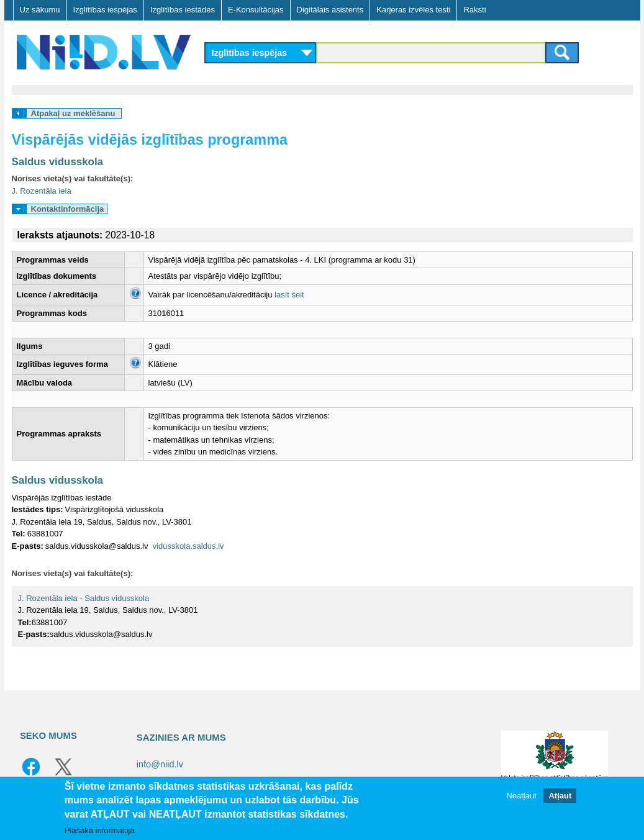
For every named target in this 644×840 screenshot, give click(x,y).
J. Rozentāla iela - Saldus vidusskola (84, 598)
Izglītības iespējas (105, 10)
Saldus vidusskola (58, 162)
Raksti (474, 10)
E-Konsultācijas (256, 10)
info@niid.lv (160, 764)
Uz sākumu (40, 10)
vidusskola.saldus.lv (188, 546)
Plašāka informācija (100, 830)
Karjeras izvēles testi (413, 10)
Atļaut (560, 796)
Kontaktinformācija (68, 209)
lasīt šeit (289, 295)
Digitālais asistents (330, 10)
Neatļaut (521, 796)
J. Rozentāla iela (42, 191)
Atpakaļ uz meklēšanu (73, 113)
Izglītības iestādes (183, 10)
